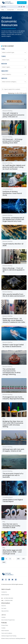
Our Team (4, 608)
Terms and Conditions (7, 633)
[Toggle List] (25, 52)
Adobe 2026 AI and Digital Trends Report (13, 501)
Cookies (3, 628)
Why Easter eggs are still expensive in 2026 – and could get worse (12, 552)
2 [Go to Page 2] (6, 559)
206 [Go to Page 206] (18, 559)
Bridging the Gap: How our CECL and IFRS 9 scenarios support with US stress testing (13, 424)
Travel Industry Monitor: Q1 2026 (13, 245)
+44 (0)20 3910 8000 (8, 598)
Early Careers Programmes (8, 620)
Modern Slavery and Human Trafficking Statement (13, 638)
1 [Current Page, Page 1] (3, 559)
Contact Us (4, 592)
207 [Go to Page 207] (24, 559)
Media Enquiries (5, 595)
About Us (4, 606)
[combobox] (13, 52)
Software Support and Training (9, 636)
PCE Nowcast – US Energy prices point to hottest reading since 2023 (13, 141)
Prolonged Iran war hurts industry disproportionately (13, 398)
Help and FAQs (5, 611)
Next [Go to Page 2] (4, 562)
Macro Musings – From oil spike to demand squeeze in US (14, 270)
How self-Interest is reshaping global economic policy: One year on (13, 115)
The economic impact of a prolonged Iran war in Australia (13, 475)
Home (3, 10)
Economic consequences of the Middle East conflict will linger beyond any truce (13, 219)
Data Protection (5, 631)
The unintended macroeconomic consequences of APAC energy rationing (12, 372)
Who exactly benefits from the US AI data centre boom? (14, 295)
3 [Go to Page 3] (10, 559)
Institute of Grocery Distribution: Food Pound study (12, 193)
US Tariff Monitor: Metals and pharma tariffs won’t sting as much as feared (14, 167)
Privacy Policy (5, 625)
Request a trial (22, 3)
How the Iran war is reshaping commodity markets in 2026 (11, 526)
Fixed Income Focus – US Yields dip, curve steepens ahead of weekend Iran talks (14, 320)
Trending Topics (11, 10)
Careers (3, 617)
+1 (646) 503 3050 (8, 600)
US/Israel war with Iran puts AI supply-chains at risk (13, 450)
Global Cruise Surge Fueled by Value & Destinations (13, 346)
